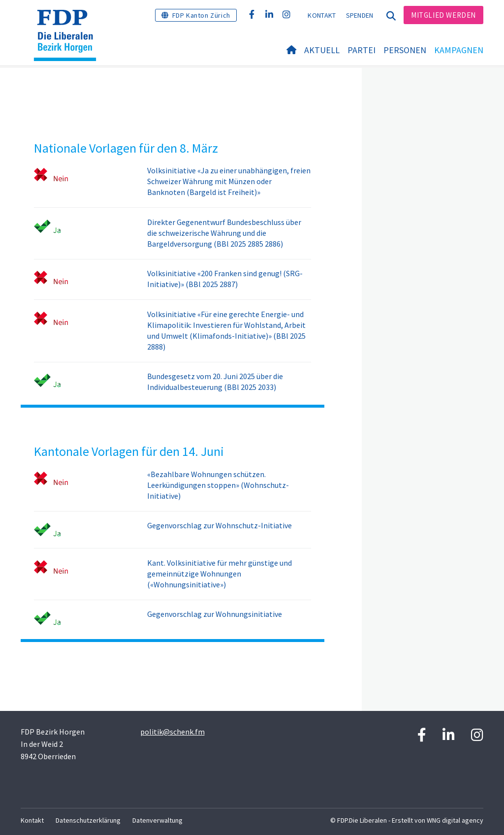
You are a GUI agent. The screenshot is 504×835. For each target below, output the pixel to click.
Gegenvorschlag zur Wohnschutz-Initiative (220, 525)
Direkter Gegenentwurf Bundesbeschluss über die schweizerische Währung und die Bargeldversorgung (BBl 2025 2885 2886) (224, 233)
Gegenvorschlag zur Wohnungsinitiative (215, 614)
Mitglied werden (443, 15)
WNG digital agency (455, 820)
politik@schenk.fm (173, 732)
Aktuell (322, 50)
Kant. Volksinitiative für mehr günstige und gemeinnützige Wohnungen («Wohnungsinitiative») (220, 574)
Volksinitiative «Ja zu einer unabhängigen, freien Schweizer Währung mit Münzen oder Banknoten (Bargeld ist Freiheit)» (229, 181)
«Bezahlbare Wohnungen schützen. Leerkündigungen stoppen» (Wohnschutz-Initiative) (218, 485)
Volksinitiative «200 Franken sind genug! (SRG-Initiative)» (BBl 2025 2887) (225, 279)
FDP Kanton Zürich (201, 15)
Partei (362, 50)
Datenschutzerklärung (88, 820)
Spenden (360, 15)
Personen (405, 50)
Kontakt (322, 15)
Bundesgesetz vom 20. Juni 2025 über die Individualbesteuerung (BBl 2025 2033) (215, 382)
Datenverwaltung (157, 820)
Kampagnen (459, 50)
